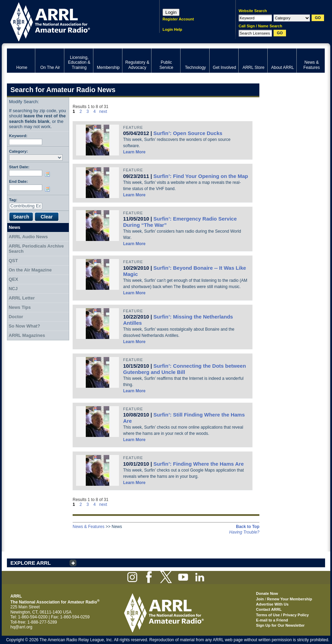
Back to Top (248, 527)
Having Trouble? (244, 532)
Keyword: (18, 136)
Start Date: (19, 167)
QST (13, 261)
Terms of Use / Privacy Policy (282, 615)
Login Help (172, 29)
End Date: (19, 181)
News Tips (20, 307)
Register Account (178, 19)
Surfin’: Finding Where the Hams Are (199, 464)
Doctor (16, 317)
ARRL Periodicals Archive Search (36, 249)
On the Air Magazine (30, 270)
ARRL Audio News (28, 237)
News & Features (89, 527)
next (103, 111)
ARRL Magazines (27, 335)
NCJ (13, 289)
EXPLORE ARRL (31, 563)
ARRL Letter (22, 298)
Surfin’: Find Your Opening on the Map (201, 176)
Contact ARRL (269, 609)
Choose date (49, 174)
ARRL (74, 21)
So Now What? (24, 326)
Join (260, 599)
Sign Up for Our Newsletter (280, 625)
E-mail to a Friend (272, 620)
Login (171, 12)
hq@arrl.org (21, 627)
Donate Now (267, 593)
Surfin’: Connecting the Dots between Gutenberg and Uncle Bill (185, 369)
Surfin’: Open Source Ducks (188, 133)
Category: (19, 151)
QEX (13, 279)
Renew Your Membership (289, 599)
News (15, 227)
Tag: (13, 200)
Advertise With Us (272, 604)
